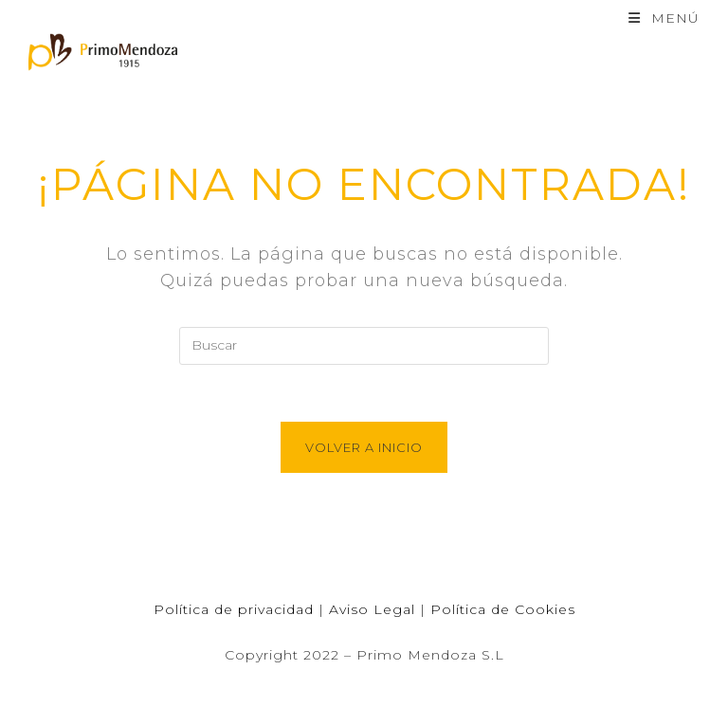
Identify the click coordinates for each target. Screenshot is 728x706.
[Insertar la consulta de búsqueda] (364, 346)
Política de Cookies (503, 609)
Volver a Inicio (364, 447)
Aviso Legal (372, 609)
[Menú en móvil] (664, 18)
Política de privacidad (234, 609)
